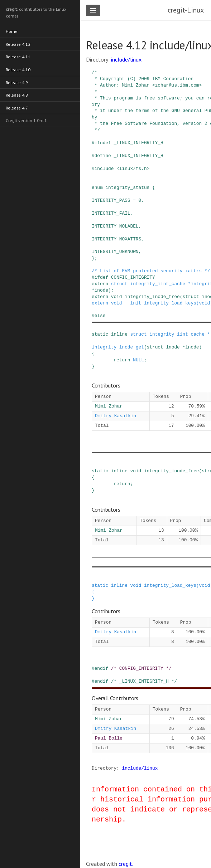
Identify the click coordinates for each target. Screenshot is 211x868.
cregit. (126, 864)
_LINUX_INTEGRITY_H (138, 143)
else (100, 316)
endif (101, 668)
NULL (138, 360)
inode (101, 290)
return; (123, 484)
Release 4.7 (17, 106)
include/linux (126, 59)
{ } (93, 595)
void (117, 297)
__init (133, 303)
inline (119, 334)
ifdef (101, 277)
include (104, 169)
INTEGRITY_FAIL (111, 213)
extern (100, 284)
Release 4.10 (18, 68)
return (122, 360)
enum (97, 187)
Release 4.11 (18, 56)
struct (119, 284)
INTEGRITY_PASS (111, 200)
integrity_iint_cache (158, 284)
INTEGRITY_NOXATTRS (116, 239)
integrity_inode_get (118, 347)
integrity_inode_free (152, 297)
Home (12, 31)
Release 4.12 (18, 43)
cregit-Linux (186, 10)
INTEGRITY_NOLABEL (115, 226)
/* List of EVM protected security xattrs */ (151, 271)
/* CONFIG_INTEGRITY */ (141, 668)
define (103, 156)
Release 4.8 (17, 93)
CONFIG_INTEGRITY (133, 277)
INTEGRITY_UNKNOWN (115, 252)
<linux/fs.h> (133, 169)
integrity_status (127, 187)
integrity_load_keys (170, 303)
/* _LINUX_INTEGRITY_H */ (144, 681)
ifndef (103, 143)
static (100, 334)
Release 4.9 (17, 81)
